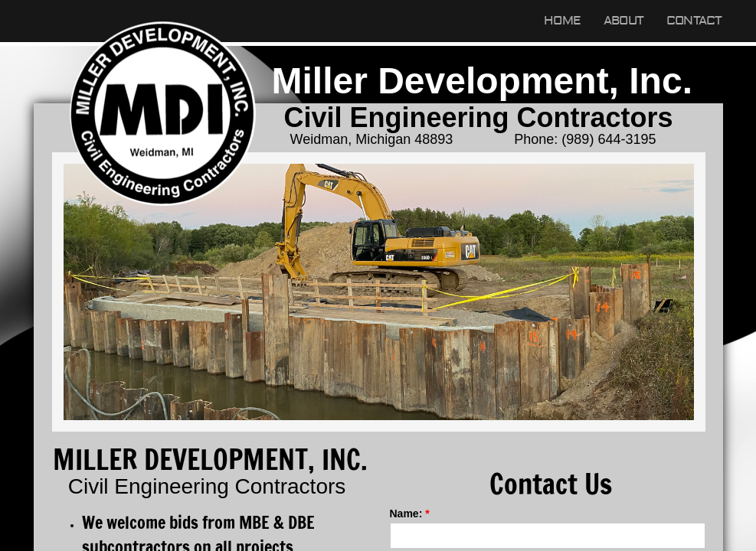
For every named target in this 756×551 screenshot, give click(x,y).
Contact (694, 21)
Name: (410, 514)
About (623, 21)
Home (562, 21)
